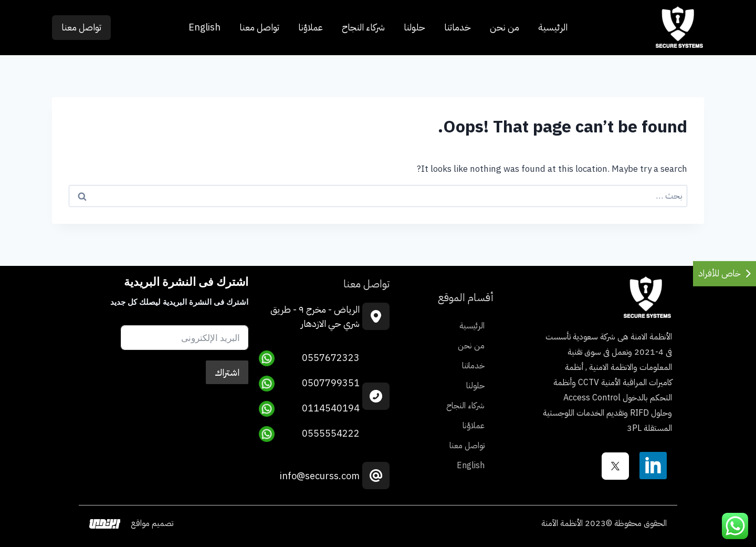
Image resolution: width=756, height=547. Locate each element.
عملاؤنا (311, 27)
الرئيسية (553, 27)
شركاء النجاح (363, 27)
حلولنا (414, 27)
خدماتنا (458, 27)
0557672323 (309, 358)
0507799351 (309, 384)
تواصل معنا (259, 27)
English (204, 27)
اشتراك (227, 372)
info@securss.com (320, 476)
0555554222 (309, 434)
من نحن (505, 27)
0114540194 (309, 409)
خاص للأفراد (720, 273)
